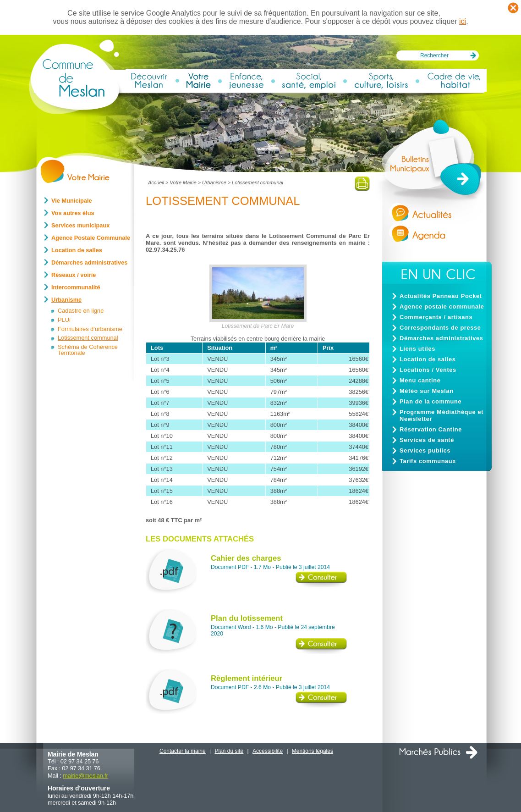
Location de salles (428, 359)
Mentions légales (313, 751)
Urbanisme (214, 182)
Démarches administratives (441, 338)
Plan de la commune (431, 401)
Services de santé (427, 440)
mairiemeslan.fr (85, 776)
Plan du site (229, 751)
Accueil (156, 182)
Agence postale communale (442, 307)
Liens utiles (417, 349)
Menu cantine (420, 380)
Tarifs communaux (428, 461)
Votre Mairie (183, 182)
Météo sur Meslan (427, 391)
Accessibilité (268, 751)
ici (463, 21)
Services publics (425, 450)
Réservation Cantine (431, 429)
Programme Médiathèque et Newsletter (441, 415)
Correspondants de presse (440, 328)
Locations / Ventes (428, 370)
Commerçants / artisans (436, 317)
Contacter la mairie (183, 751)
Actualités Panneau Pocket (441, 296)
